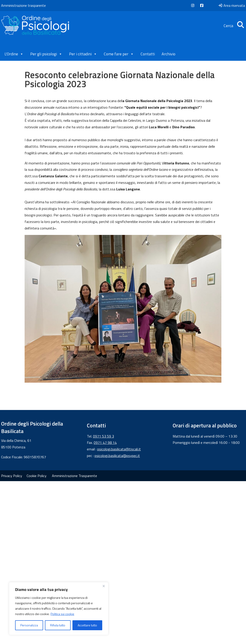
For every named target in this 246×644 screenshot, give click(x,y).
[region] (59, 609)
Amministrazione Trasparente (74, 476)
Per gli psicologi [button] (46, 54)
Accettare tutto (87, 625)
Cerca (234, 26)
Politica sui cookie (62, 614)
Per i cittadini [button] (83, 54)
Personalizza (29, 625)
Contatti (148, 54)
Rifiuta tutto (58, 625)
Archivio (168, 54)
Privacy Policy (12, 476)
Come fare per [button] (119, 54)
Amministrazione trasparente (23, 5)
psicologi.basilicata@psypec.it (117, 456)
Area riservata (231, 5)
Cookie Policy (37, 476)
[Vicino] (104, 586)
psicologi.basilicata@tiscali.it (119, 449)
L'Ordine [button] (14, 54)
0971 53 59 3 (103, 436)
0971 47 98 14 (105, 443)
